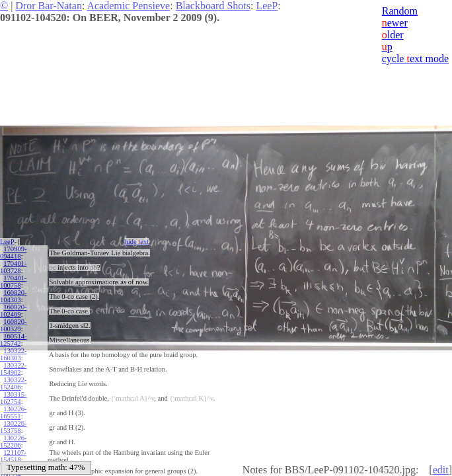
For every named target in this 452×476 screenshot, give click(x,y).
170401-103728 (13, 267)
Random (400, 11)
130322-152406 (13, 383)
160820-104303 (13, 296)
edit (441, 470)
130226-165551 (13, 413)
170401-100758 (13, 282)
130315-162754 (13, 398)
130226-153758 (13, 427)
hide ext (137, 242)
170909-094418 (13, 253)
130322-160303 (13, 354)
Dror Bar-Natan (49, 6)
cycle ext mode (415, 59)
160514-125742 (13, 340)
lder (393, 35)
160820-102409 (13, 311)
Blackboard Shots (213, 6)
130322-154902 (13, 369)
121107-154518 (13, 456)
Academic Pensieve (128, 6)
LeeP (267, 6)
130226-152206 (13, 442)
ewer (395, 23)
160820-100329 (13, 325)
